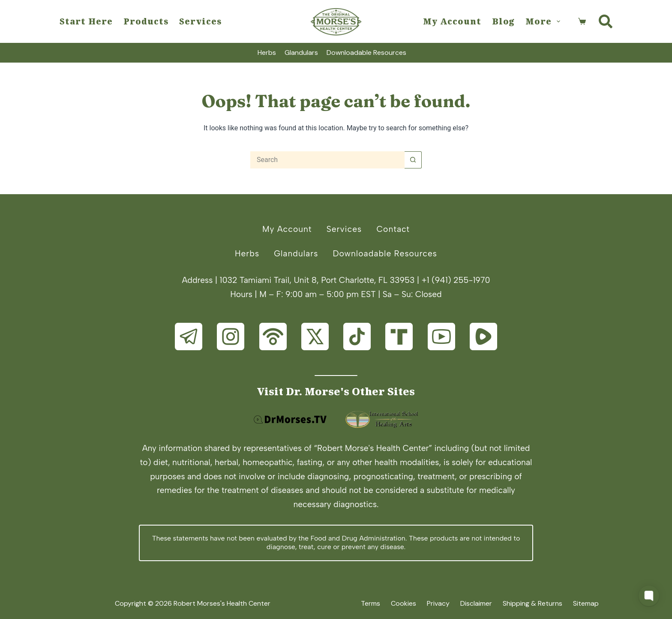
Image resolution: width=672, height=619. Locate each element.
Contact (393, 229)
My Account (452, 21)
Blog (503, 21)
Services (200, 21)
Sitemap (586, 604)
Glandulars (301, 53)
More (544, 21)
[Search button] (413, 160)
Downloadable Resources (366, 53)
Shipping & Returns (532, 604)
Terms (370, 604)
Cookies (403, 604)
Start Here (86, 21)
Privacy (438, 604)
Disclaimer (476, 604)
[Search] (606, 21)
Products (146, 21)
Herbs (267, 53)
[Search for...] (327, 160)
